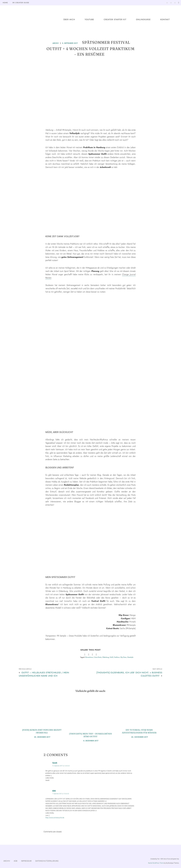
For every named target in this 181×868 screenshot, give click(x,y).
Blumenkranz (89, 657)
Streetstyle (130, 657)
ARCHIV (56, 43)
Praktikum (117, 657)
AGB (16, 861)
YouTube (89, 19)
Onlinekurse (143, 19)
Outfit (111, 657)
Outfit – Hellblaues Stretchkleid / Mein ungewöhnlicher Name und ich (44, 674)
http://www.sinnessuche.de (55, 818)
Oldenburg (106, 657)
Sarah (55, 763)
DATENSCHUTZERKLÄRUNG (47, 861)
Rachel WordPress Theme (156, 863)
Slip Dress (123, 657)
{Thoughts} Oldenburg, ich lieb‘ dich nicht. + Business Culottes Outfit (129, 674)
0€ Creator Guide (21, 3)
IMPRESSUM (26, 861)
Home (5, 3)
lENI (54, 791)
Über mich (69, 19)
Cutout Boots (98, 657)
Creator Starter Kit (115, 19)
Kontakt (165, 19)
